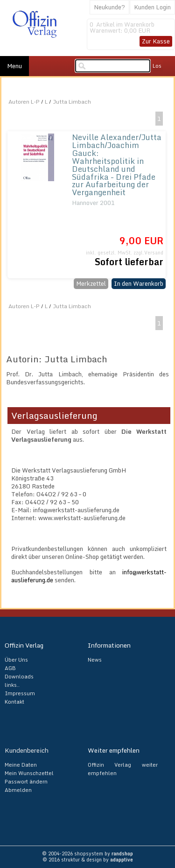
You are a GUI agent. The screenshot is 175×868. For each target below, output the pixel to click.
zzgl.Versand (148, 253)
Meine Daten (21, 765)
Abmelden (18, 790)
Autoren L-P (24, 102)
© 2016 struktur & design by (88, 860)
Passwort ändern (26, 782)
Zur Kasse (156, 41)
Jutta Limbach (72, 102)
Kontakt (14, 702)
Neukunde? (109, 7)
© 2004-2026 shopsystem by (87, 854)
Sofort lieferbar (129, 262)
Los (157, 66)
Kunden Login (152, 7)
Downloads (19, 677)
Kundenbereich (27, 750)
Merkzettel (91, 283)
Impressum (20, 693)
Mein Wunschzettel (29, 773)
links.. (12, 685)
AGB (10, 668)
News (95, 660)
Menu (14, 66)
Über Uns (16, 660)
